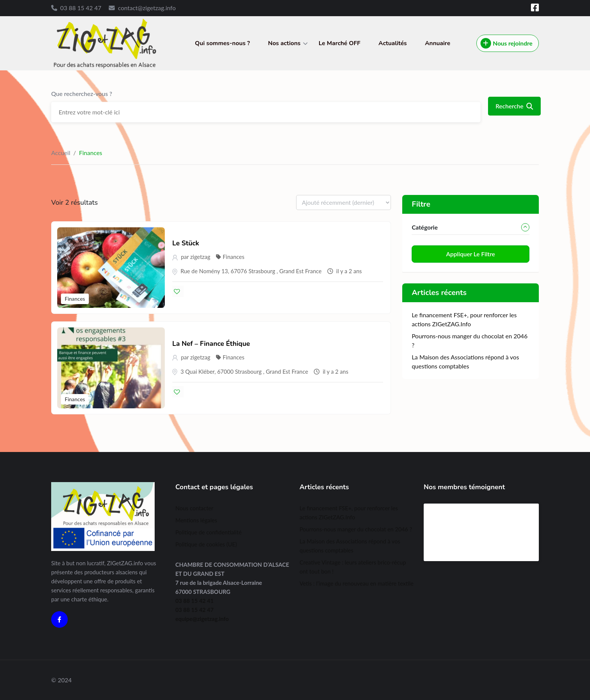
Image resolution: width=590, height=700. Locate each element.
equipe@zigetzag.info (202, 619)
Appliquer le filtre (471, 254)
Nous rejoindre (506, 43)
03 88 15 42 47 (81, 8)
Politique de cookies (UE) (206, 544)
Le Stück (186, 243)
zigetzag (200, 257)
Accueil (61, 153)
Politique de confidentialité (208, 532)
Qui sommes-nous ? (222, 43)
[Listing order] (344, 202)
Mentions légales (196, 520)
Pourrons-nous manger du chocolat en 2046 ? (356, 529)
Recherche (514, 106)
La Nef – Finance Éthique (211, 344)
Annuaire (438, 43)
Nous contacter (194, 508)
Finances (75, 299)
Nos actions (284, 43)
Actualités (393, 43)
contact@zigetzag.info (147, 8)
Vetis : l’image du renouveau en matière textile (357, 583)
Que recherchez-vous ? (82, 94)
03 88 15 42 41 (195, 601)
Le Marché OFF (340, 43)
